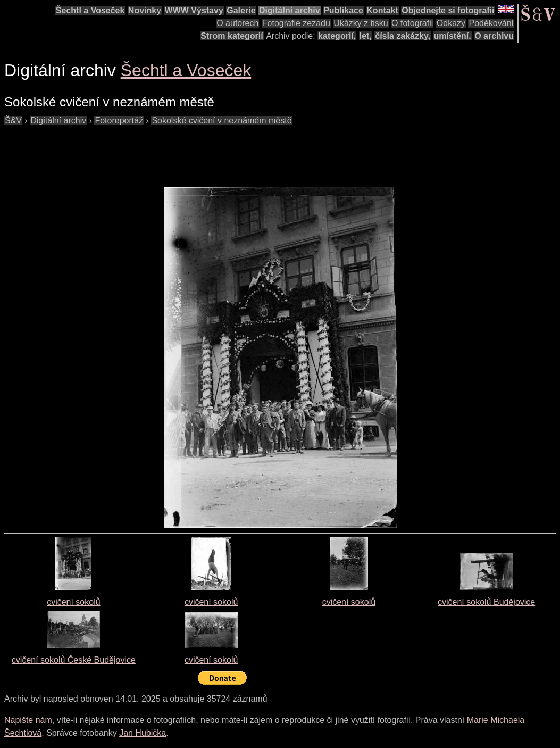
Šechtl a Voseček (90, 10)
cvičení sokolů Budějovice (486, 602)
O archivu (494, 36)
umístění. (453, 36)
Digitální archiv (290, 10)
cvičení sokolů (74, 602)
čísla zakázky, (403, 36)
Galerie (241, 10)
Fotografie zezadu (296, 23)
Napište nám (28, 720)
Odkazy (451, 23)
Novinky (145, 10)
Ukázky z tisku (361, 23)
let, (366, 36)
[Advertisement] (198, 151)
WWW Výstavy (194, 10)
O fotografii (412, 23)
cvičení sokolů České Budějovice (74, 660)
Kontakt (382, 10)
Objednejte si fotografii (448, 10)
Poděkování (491, 23)
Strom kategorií (232, 36)
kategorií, (337, 36)
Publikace (343, 10)
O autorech (237, 23)
